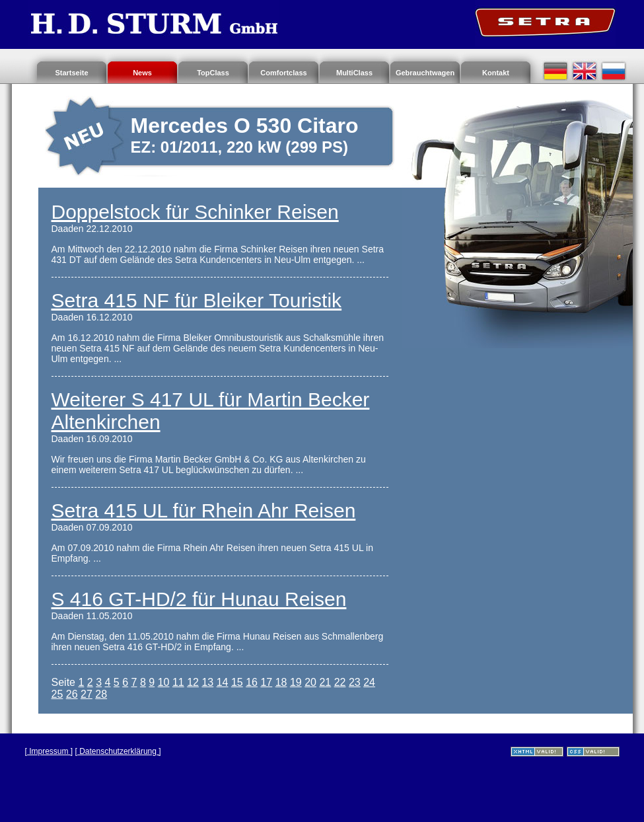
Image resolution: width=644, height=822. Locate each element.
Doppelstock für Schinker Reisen (195, 212)
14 (223, 682)
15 (237, 682)
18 (281, 682)
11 (178, 682)
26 (72, 694)
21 (325, 682)
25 (57, 694)
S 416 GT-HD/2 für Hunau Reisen (199, 599)
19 (296, 682)
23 (355, 682)
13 (207, 682)
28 (101, 694)
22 (340, 682)
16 (252, 682)
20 (310, 682)
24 (369, 682)
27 (87, 694)
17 (266, 682)
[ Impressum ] (49, 751)
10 (164, 682)
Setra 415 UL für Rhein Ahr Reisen (204, 510)
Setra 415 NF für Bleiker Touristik (197, 300)
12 (193, 682)
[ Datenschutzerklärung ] (118, 751)
